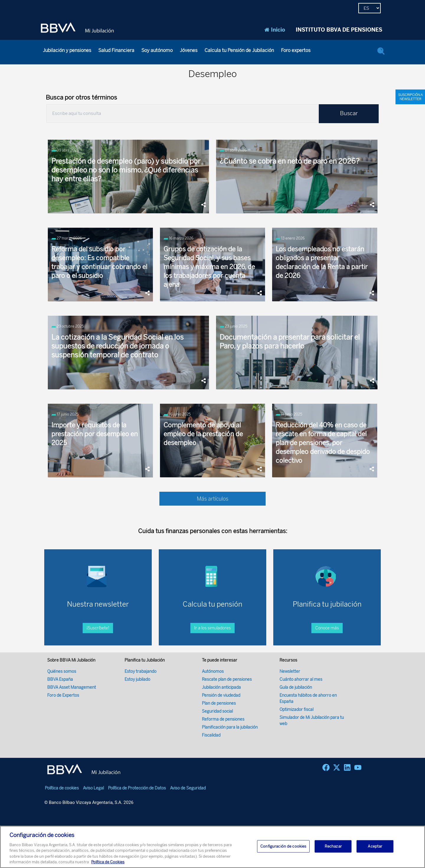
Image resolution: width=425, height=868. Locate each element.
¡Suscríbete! (98, 605)
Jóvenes (189, 50)
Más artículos (213, 499)
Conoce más (327, 605)
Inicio (275, 30)
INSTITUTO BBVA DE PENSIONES (339, 30)
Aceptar (375, 846)
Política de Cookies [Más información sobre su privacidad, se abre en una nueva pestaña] (108, 862)
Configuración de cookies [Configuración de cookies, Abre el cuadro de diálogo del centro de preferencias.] (283, 846)
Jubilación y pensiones (67, 50)
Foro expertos (296, 50)
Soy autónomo (157, 50)
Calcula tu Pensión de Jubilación (239, 50)
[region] (212, 847)
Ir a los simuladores (212, 605)
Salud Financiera (116, 50)
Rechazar (333, 846)
